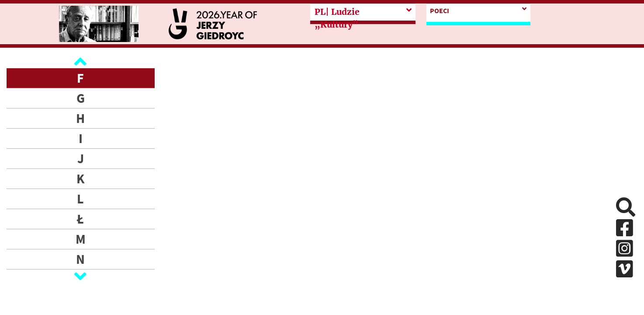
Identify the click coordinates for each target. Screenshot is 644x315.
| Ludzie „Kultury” (337, 18)
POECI (440, 10)
